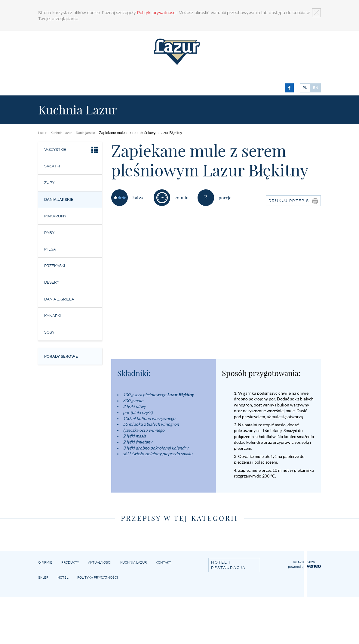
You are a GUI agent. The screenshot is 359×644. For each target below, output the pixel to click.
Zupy (49, 183)
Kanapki (52, 316)
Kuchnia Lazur (61, 133)
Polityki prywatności (157, 13)
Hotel (63, 578)
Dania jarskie (85, 133)
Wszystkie (72, 151)
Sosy (49, 332)
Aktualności (100, 563)
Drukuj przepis (293, 201)
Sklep (43, 578)
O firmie (45, 563)
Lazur (42, 133)
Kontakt (163, 563)
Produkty (70, 563)
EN (316, 88)
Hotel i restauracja (228, 565)
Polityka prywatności (98, 578)
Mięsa (50, 249)
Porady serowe (61, 356)
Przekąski (55, 266)
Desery (52, 282)
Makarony (55, 216)
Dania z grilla (59, 299)
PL (305, 88)
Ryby (49, 233)
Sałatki (52, 166)
